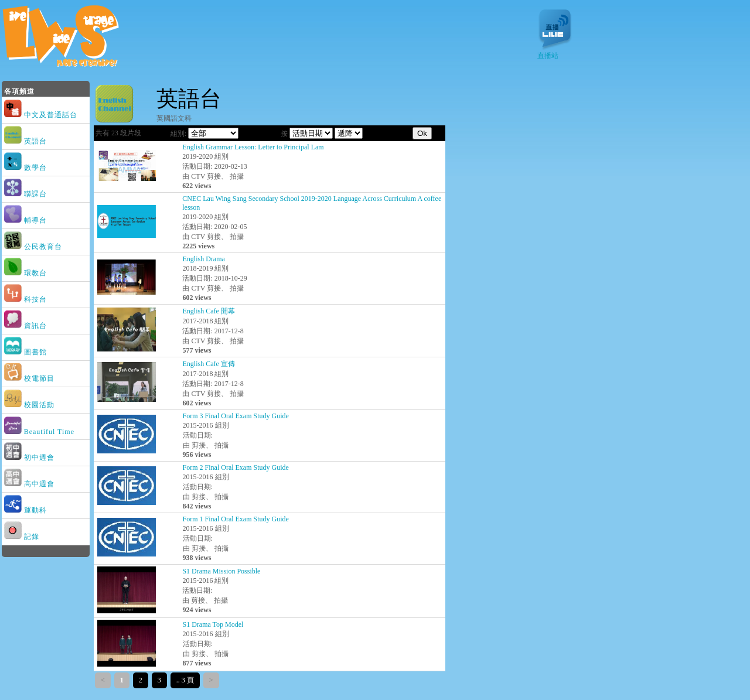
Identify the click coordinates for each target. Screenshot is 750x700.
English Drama (203, 259)
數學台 (27, 168)
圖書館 (27, 352)
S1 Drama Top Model (213, 624)
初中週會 (30, 457)
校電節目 (30, 378)
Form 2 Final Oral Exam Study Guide (236, 467)
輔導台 (27, 220)
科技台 (27, 299)
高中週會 (30, 484)
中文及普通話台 (42, 115)
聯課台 (27, 194)
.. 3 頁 (185, 680)
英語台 (27, 141)
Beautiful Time (40, 432)
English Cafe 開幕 (208, 311)
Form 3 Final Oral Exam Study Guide (236, 416)
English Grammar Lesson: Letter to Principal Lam (253, 147)
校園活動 (30, 405)
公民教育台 (34, 247)
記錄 (23, 537)
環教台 (27, 273)
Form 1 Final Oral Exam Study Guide (236, 519)
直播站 (555, 52)
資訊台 (27, 326)
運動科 (27, 510)
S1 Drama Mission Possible (221, 571)
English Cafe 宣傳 (208, 364)
